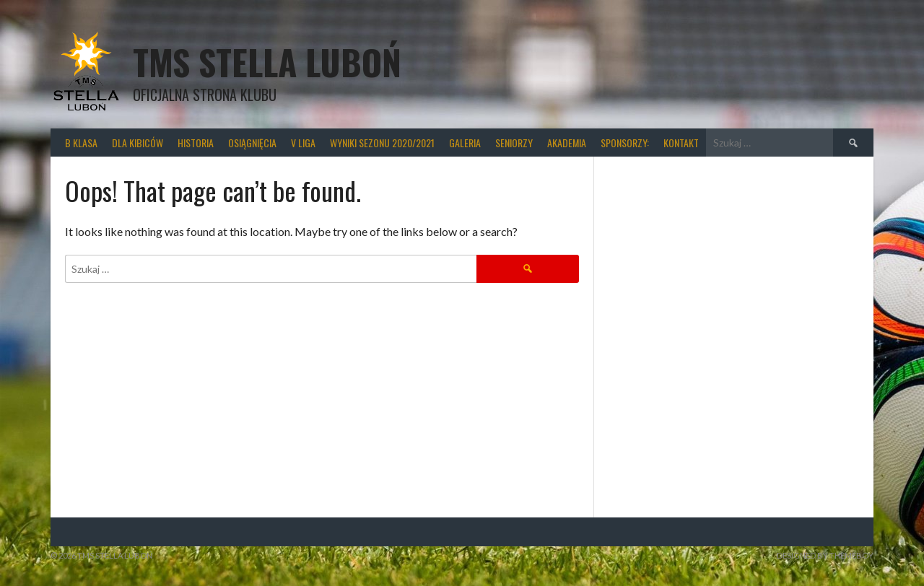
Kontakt (681, 143)
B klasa (81, 143)
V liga (303, 143)
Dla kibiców (138, 143)
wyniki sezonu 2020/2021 (382, 143)
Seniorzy (514, 143)
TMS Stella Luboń (267, 62)
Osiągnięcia (252, 143)
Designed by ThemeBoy (825, 555)
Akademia (567, 143)
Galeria (465, 143)
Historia (196, 143)
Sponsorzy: (625, 143)
